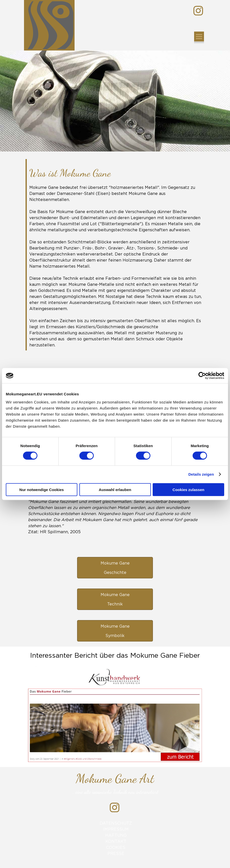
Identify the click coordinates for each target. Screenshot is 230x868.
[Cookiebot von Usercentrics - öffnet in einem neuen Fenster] (202, 376)
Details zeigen (201, 474)
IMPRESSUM (116, 829)
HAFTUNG (116, 835)
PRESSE (116, 853)
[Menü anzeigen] (199, 37)
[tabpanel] (116, 257)
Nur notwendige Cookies (42, 489)
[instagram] (198, 11)
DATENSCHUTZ (116, 823)
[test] (115, 568)
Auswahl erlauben (115, 489)
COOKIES (116, 847)
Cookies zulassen (189, 489)
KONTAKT (116, 841)
